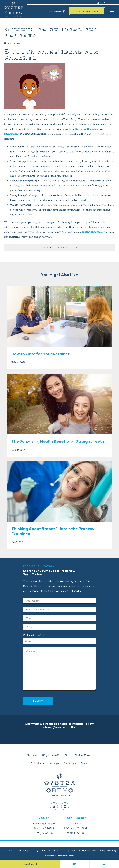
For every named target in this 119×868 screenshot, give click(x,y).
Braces (85, 763)
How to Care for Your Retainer (41, 354)
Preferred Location (34, 635)
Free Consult (30, 864)
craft (13, 171)
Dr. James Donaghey (87, 129)
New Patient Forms (106, 3)
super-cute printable (45, 185)
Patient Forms (83, 755)
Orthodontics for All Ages (45, 763)
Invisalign (70, 763)
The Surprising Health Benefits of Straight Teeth (58, 442)
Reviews (32, 755)
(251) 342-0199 (76, 833)
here (88, 200)
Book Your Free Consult (87, 11)
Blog (68, 755)
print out (74, 151)
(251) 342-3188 (44, 833)
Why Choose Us (51, 755)
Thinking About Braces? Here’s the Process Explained (53, 531)
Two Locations (57, 11)
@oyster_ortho (64, 727)
